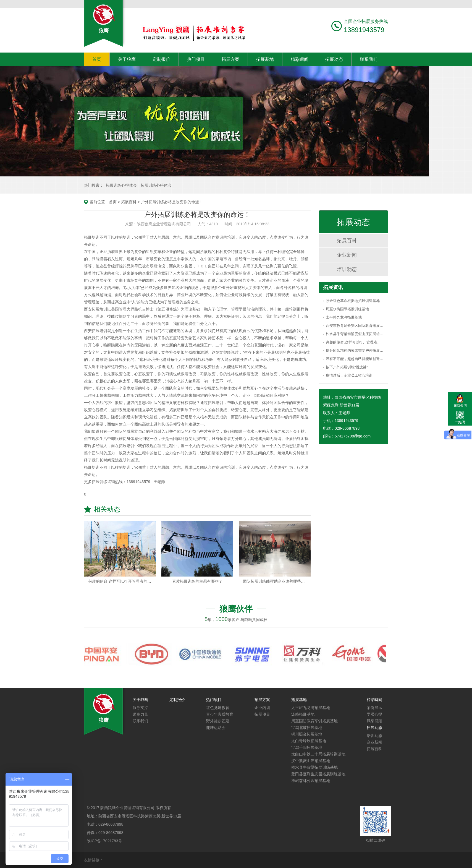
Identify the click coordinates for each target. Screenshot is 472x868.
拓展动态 (334, 59)
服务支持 (140, 708)
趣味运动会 (216, 728)
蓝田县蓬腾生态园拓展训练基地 (318, 774)
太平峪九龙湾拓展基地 (344, 317)
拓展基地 (265, 59)
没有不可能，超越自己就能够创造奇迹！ (355, 359)
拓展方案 (230, 59)
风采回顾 (374, 721)
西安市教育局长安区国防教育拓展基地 (355, 326)
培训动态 (347, 269)
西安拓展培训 (96, 331)
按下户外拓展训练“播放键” (347, 367)
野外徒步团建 (218, 721)
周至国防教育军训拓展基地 (314, 721)
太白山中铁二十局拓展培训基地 (318, 754)
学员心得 (374, 714)
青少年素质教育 (220, 714)
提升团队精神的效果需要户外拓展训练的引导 (355, 350)
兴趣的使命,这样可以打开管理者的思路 (355, 342)
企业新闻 (347, 255)
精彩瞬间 (300, 59)
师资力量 (140, 714)
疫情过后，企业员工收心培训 (349, 375)
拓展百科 (129, 202)
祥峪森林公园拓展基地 (311, 781)
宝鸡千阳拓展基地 (307, 747)
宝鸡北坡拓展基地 (307, 728)
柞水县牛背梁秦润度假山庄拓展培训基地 (355, 334)
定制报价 (161, 59)
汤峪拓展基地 (303, 714)
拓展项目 (262, 714)
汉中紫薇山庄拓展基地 (311, 761)
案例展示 (374, 708)
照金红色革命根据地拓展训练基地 (353, 301)
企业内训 (262, 708)
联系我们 (369, 59)
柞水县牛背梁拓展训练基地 (314, 767)
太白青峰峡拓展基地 (309, 741)
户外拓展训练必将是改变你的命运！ (172, 202)
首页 (97, 59)
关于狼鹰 (127, 59)
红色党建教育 (218, 708)
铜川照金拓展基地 (307, 734)
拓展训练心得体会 (121, 185)
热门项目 (196, 59)
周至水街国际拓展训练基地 (347, 309)
